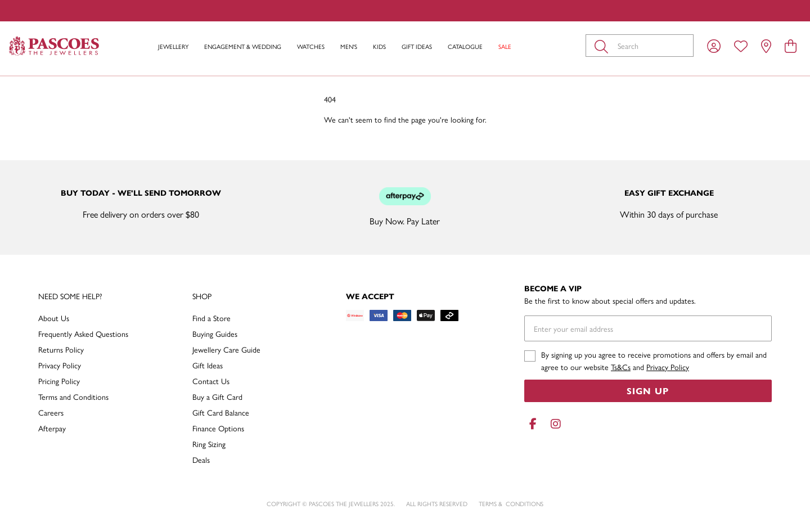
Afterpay (52, 428)
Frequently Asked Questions (83, 333)
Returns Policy (61, 349)
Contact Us (211, 381)
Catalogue (465, 46)
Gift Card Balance (221, 412)
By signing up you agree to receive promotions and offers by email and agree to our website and (654, 360)
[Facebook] (533, 424)
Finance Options (218, 428)
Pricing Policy (59, 381)
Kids (379, 46)
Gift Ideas (417, 46)
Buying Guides (215, 333)
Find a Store (211, 318)
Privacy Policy (60, 365)
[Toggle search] (604, 46)
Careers (51, 412)
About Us (54, 318)
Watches (311, 46)
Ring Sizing (209, 444)
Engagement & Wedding (243, 46)
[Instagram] (553, 424)
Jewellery (173, 46)
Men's (349, 46)
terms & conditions (511, 504)
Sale (505, 46)
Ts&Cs (621, 367)
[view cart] (791, 46)
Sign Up (648, 391)
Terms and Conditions (73, 396)
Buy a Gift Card (217, 396)
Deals (201, 459)
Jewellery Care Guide (226, 349)
